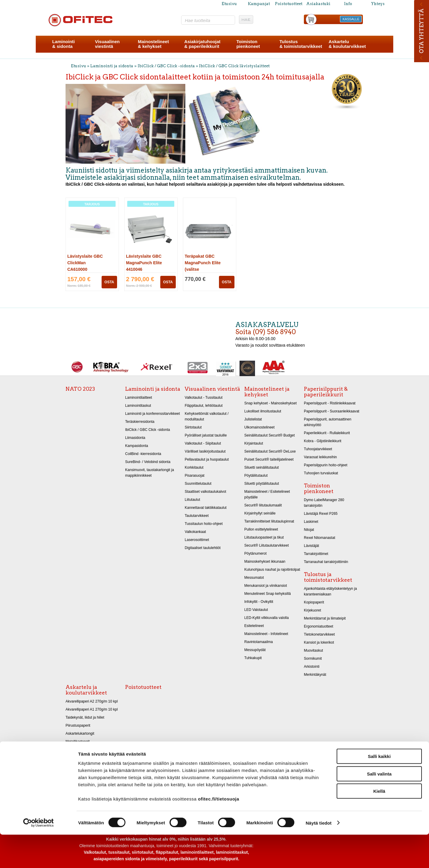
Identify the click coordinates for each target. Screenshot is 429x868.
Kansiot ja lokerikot (319, 642)
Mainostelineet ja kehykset (267, 392)
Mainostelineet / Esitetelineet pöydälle (267, 494)
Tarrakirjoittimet (316, 554)
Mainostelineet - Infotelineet (266, 634)
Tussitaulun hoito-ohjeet (204, 524)
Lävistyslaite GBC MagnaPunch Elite (144, 263)
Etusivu (229, 4)
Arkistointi (312, 667)
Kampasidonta (137, 446)
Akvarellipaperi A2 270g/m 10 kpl (92, 701)
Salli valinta (379, 807)
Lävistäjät (311, 546)
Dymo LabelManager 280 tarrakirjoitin (324, 503)
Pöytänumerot (255, 553)
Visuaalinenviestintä (107, 44)
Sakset (71, 766)
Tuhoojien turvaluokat (321, 473)
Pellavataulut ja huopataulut (207, 459)
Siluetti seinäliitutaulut (262, 467)
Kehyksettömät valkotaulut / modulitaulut (207, 416)
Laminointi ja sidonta (112, 66)
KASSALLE (351, 19)
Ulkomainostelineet (259, 427)
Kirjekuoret (313, 610)
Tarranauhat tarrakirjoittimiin (326, 562)
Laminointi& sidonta (63, 44)
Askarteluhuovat (78, 758)
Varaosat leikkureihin (320, 457)
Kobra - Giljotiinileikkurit (323, 441)
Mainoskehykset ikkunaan (265, 562)
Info (348, 4)
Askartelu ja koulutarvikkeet (86, 690)
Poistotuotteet (289, 4)
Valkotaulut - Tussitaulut (204, 398)
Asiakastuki (318, 4)
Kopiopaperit (314, 602)
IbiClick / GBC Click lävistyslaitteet (234, 66)
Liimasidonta (135, 438)
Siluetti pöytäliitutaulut (262, 484)
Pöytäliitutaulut (256, 476)
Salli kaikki (379, 790)
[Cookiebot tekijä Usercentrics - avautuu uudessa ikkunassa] (39, 856)
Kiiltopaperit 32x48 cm (83, 750)
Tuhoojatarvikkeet (318, 449)
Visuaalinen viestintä (212, 389)
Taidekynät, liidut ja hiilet (85, 717)
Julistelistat (253, 419)
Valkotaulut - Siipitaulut (203, 443)
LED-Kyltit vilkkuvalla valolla (266, 618)
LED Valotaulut (256, 610)
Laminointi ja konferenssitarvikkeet (153, 414)
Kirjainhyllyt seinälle (260, 513)
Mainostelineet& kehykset (153, 44)
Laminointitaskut (138, 406)
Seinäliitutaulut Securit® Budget (269, 435)
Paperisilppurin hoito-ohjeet (326, 465)
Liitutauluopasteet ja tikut (264, 537)
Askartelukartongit (80, 734)
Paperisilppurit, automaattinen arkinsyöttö (328, 422)
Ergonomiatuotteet (318, 626)
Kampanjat (259, 4)
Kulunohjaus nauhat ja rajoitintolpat (272, 570)
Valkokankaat (195, 532)
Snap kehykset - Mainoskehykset (271, 403)
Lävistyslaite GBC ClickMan (85, 263)
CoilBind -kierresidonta (143, 454)
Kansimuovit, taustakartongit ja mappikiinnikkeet (150, 473)
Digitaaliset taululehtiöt (203, 548)
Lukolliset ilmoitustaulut (263, 411)
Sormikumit (313, 659)
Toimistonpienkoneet (248, 44)
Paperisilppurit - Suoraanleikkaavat (332, 411)
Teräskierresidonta (140, 422)
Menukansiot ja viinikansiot (266, 586)
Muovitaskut (313, 650)
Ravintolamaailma (259, 642)
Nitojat (309, 530)
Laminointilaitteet (139, 398)
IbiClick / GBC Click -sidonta (166, 66)
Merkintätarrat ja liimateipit (325, 618)
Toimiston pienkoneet (319, 488)
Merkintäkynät (315, 675)
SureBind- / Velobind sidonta (148, 462)
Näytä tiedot (319, 856)
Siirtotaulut (193, 427)
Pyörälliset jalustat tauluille (206, 435)
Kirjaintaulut (254, 443)
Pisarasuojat (195, 476)
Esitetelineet (254, 626)
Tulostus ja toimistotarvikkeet (328, 577)
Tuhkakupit (253, 658)
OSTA (109, 282)
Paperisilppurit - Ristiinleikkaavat (330, 403)
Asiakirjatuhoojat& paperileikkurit (202, 44)
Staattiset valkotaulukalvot (205, 492)
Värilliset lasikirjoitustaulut (205, 451)
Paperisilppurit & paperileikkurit (326, 392)
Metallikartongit (78, 742)
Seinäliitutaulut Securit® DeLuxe (270, 451)
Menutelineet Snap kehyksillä (268, 594)
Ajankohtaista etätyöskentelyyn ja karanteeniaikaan (330, 591)
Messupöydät (255, 650)
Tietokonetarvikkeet (319, 634)
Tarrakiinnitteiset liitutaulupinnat (269, 521)
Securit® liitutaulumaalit (263, 505)
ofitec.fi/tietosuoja (218, 832)
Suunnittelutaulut (198, 484)
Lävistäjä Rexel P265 (321, 514)
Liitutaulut (192, 500)
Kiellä (379, 824)
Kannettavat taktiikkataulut (206, 508)
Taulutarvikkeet (197, 516)
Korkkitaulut (194, 467)
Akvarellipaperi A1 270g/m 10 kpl (92, 709)
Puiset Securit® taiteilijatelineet (269, 459)
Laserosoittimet (197, 540)
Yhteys (378, 4)
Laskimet (311, 522)
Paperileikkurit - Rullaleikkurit (327, 433)
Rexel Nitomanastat (320, 538)
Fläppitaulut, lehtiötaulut (204, 406)
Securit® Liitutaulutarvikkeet (266, 545)
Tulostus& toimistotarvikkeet (301, 44)
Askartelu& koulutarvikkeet (347, 44)
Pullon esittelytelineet (261, 529)
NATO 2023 (80, 389)
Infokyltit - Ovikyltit (259, 602)
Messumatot (254, 578)
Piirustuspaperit (78, 725)
